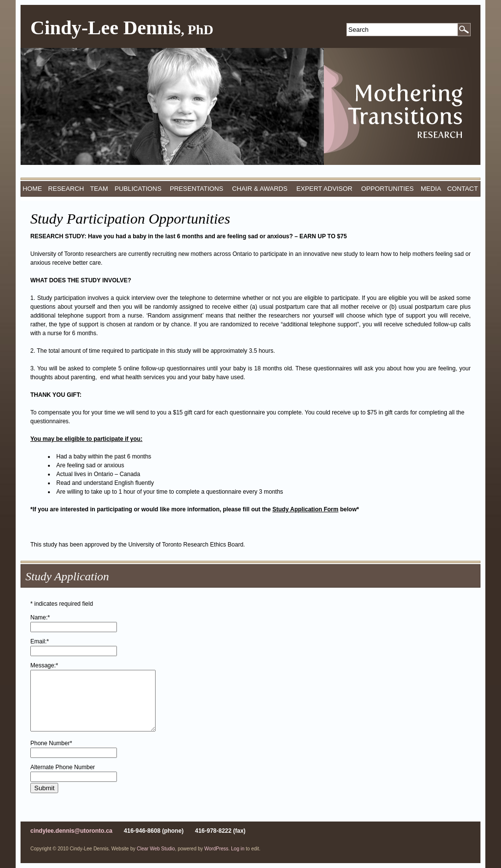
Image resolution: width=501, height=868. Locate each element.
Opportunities (387, 189)
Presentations (196, 189)
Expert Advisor (325, 189)
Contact (463, 189)
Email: (40, 641)
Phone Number (51, 743)
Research (66, 189)
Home (32, 189)
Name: (40, 617)
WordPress (216, 849)
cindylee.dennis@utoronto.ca (71, 831)
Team (99, 189)
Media (431, 189)
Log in (238, 849)
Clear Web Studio (156, 849)
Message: (44, 665)
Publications (138, 189)
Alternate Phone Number (63, 767)
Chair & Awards (260, 189)
